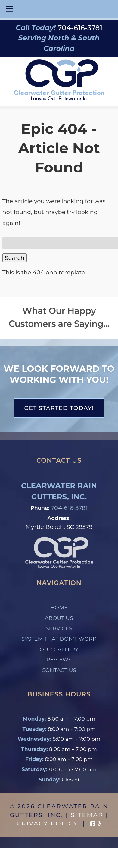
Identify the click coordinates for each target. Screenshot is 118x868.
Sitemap (87, 815)
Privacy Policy (47, 823)
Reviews (59, 660)
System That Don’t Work (59, 639)
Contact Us (59, 670)
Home (59, 607)
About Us (59, 618)
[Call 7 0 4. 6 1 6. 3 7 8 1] (80, 28)
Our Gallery (59, 649)
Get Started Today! (59, 408)
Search (15, 258)
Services (59, 628)
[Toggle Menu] (9, 9)
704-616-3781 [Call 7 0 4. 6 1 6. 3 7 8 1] (69, 508)
